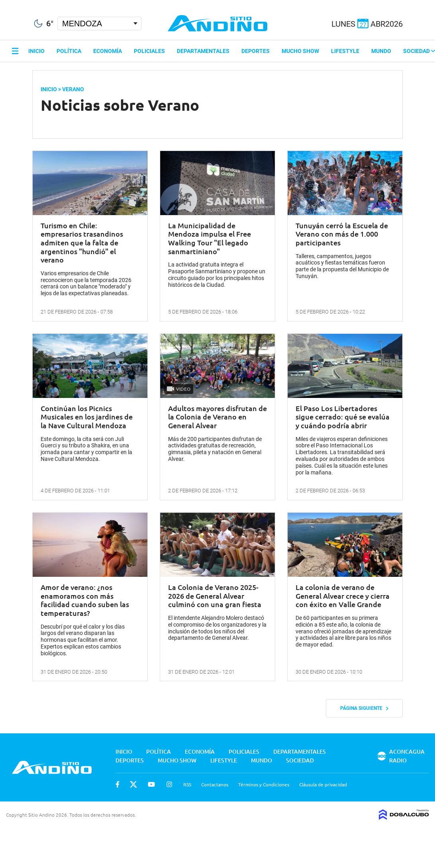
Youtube (151, 784)
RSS (187, 784)
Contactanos (215, 784)
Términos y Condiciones (264, 784)
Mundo (381, 51)
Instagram (169, 784)
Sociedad (419, 51)
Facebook (118, 784)
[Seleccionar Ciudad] (99, 24)
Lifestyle (345, 51)
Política (69, 51)
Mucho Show (300, 51)
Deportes (256, 51)
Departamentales (203, 51)
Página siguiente (364, 708)
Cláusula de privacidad (323, 784)
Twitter (133, 784)
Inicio (36, 51)
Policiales (149, 51)
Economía (108, 51)
